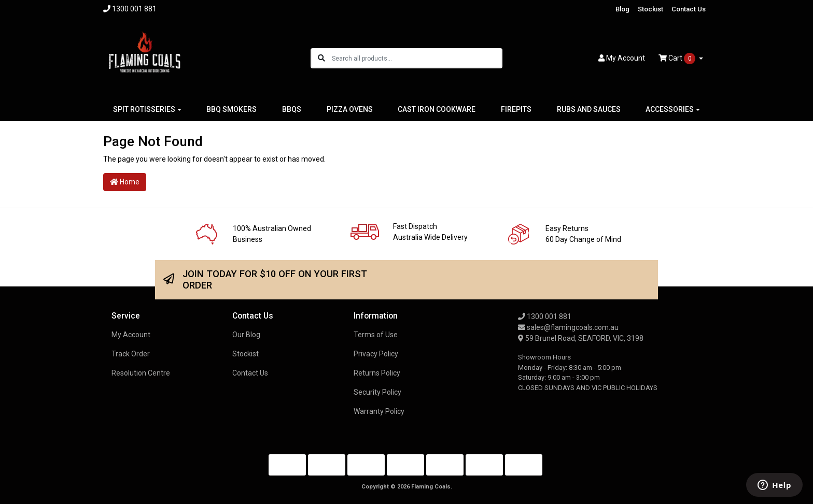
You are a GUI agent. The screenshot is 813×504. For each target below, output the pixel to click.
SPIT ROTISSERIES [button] (144, 109)
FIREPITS (516, 109)
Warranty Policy (379, 411)
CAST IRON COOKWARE (437, 109)
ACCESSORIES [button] (670, 109)
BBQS (292, 109)
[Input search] (417, 58)
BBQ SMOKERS (232, 109)
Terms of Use (376, 335)
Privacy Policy (376, 354)
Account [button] (622, 58)
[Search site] (321, 58)
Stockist (650, 9)
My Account (131, 335)
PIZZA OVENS (350, 109)
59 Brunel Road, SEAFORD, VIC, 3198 (581, 338)
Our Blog (246, 335)
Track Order (131, 354)
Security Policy (377, 392)
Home (125, 182)
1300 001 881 (545, 316)
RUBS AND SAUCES (589, 109)
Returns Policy (377, 373)
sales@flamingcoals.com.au (568, 327)
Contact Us (689, 9)
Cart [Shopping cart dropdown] (678, 59)
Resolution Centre (141, 373)
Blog (622, 9)
